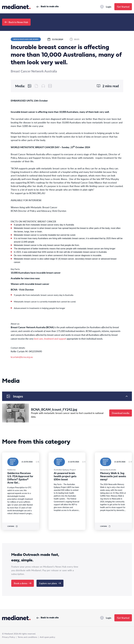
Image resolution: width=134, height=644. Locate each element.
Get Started (123, 7)
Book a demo (23, 583)
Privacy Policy (9, 637)
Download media (121, 413)
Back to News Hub (16, 22)
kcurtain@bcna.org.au (22, 357)
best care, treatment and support (50, 339)
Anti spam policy (47, 637)
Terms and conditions (27, 637)
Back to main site (48, 7)
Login (106, 7)
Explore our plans (50, 583)
